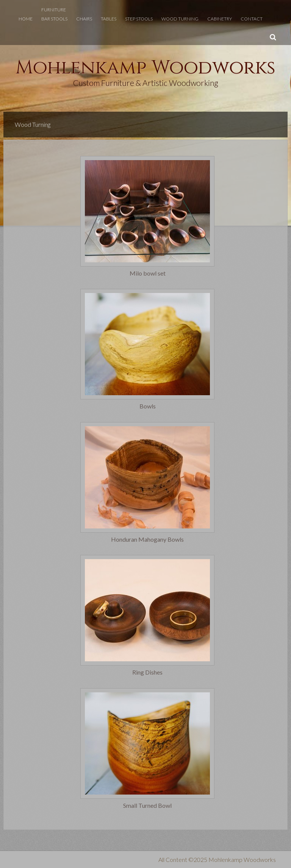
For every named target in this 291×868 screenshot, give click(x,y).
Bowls (148, 406)
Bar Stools (54, 19)
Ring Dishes (147, 672)
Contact (252, 19)
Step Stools (139, 19)
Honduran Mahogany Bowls (147, 539)
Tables (109, 19)
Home (26, 19)
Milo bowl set (148, 273)
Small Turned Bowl (147, 806)
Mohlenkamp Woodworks (145, 68)
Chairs (84, 19)
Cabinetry (220, 19)
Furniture (54, 10)
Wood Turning (180, 19)
